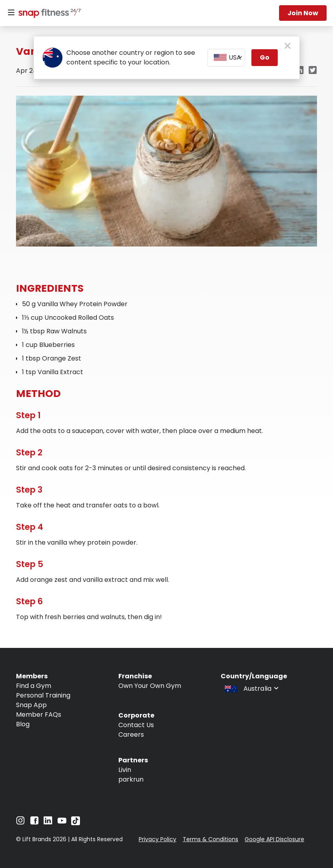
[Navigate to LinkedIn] (48, 822)
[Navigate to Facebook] (34, 823)
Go (265, 57)
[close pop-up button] (288, 46)
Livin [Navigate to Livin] (125, 770)
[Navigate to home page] (48, 14)
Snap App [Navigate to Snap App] (31, 705)
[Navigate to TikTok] (76, 823)
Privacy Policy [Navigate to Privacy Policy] (158, 839)
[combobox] (226, 58)
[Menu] (11, 13)
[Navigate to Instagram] (20, 823)
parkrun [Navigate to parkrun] (131, 779)
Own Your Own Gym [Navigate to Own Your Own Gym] (150, 686)
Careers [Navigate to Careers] (131, 735)
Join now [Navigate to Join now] (303, 13)
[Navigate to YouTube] (62, 823)
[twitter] (313, 71)
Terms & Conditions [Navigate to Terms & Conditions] (210, 839)
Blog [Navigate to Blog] (23, 724)
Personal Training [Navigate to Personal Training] (43, 695)
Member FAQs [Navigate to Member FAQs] (39, 715)
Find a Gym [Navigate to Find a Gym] (34, 686)
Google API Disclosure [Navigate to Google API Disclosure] (274, 839)
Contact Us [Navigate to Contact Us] (136, 725)
